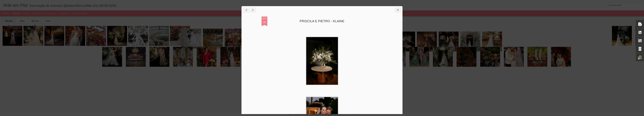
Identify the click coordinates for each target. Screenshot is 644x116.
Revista (26, 13)
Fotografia (64, 13)
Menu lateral (50, 13)
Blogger (341, 114)
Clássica (6, 13)
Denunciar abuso (353, 114)
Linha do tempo (79, 13)
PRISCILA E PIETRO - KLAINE (322, 21)
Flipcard (16, 13)
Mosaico (37, 13)
